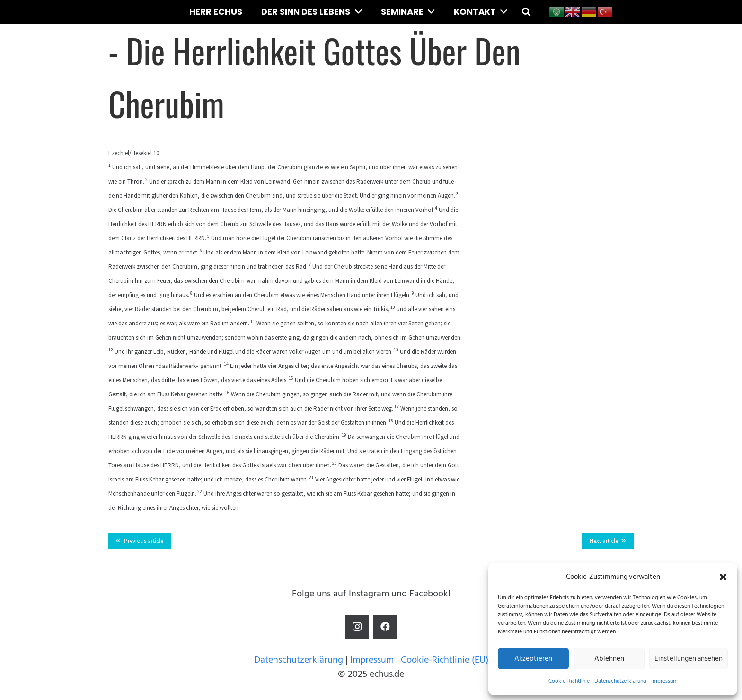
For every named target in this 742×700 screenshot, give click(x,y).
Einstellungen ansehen (689, 659)
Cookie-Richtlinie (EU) (445, 660)
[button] (723, 577)
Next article (604, 541)
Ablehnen (609, 659)
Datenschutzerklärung (620, 681)
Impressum (664, 681)
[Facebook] (385, 627)
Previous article (144, 541)
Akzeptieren (533, 659)
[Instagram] (357, 627)
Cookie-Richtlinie (569, 681)
